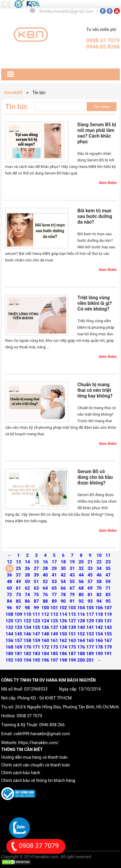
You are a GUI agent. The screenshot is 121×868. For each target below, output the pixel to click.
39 (36, 575)
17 (54, 562)
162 (63, 641)
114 (63, 614)
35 (108, 568)
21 (90, 562)
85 (18, 601)
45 (90, 575)
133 (19, 627)
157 (19, 641)
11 (108, 555)
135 (36, 627)
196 (45, 660)
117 (90, 614)
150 (63, 634)
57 (90, 582)
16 (45, 562)
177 (90, 647)
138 (63, 627)
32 (81, 568)
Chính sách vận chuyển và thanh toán (36, 765)
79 (72, 595)
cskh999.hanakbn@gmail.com (42, 734)
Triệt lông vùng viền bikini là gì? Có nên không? (95, 303)
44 (81, 575)
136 (45, 627)
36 (9, 575)
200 (81, 660)
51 (36, 582)
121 (19, 621)
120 (10, 621)
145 (19, 634)
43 (72, 575)
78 (63, 595)
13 (18, 562)
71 (108, 588)
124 (45, 621)
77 (54, 595)
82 (99, 595)
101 (54, 608)
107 (108, 608)
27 (36, 568)
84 (9, 601)
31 (72, 568)
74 (27, 595)
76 (45, 595)
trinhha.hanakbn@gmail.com (67, 11)
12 (9, 562)
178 (99, 647)
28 (45, 568)
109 (19, 614)
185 (54, 654)
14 (27, 562)
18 (63, 562)
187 (72, 654)
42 (63, 575)
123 (36, 621)
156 (10, 641)
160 (45, 641)
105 (90, 608)
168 (10, 647)
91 (72, 601)
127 (72, 621)
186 (63, 654)
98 (27, 608)
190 (99, 654)
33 (90, 568)
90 (63, 601)
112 (45, 614)
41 (54, 575)
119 (108, 614)
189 (90, 654)
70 (99, 588)
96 (9, 608)
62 (27, 588)
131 (108, 621)
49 (18, 582)
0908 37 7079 (29, 716)
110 (27, 614)
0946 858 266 (52, 725)
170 (27, 647)
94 (99, 601)
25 (18, 568)
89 (54, 601)
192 (10, 660)
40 (45, 575)
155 (108, 634)
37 (18, 575)
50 (27, 582)
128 (81, 621)
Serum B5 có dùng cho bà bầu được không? (95, 477)
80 (81, 595)
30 (63, 568)
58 (99, 582)
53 (54, 582)
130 (99, 621)
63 (36, 588)
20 (81, 562)
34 (99, 568)
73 (18, 595)
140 (81, 627)
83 (108, 595)
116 (81, 614)
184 (45, 654)
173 (54, 647)
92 (81, 601)
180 (10, 654)
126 (63, 621)
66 (63, 588)
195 (36, 660)
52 (45, 582)
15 (36, 562)
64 (45, 588)
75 (36, 595)
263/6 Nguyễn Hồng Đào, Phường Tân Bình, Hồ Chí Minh (67, 707)
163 (72, 641)
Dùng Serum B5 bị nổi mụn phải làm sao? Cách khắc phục (97, 133)
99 (36, 608)
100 (45, 608)
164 (81, 641)
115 (72, 614)
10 (99, 555)
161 (54, 641)
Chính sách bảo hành (21, 773)
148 (45, 634)
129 (90, 621)
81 (90, 595)
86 (27, 601)
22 (99, 562)
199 (72, 660)
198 (63, 660)
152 (81, 634)
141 (90, 627)
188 (81, 654)
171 (36, 647)
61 (18, 588)
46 (99, 575)
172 (45, 647)
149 (54, 634)
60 (9, 588)
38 (27, 575)
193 (19, 660)
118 (99, 614)
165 (90, 641)
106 (99, 608)
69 (90, 588)
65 (54, 588)
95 (108, 601)
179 (108, 647)
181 (19, 654)
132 (10, 627)
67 (72, 588)
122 (27, 621)
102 (63, 608)
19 (72, 562)
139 (72, 627)
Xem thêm (108, 183)
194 (27, 660)
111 (36, 614)
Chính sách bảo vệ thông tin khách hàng (38, 780)
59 (108, 582)
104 (81, 608)
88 (45, 601)
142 (99, 627)
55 (72, 582)
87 (36, 601)
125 (54, 621)
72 (9, 595)
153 (90, 634)
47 (108, 575)
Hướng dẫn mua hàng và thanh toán (34, 757)
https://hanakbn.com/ (39, 743)
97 (18, 608)
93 (90, 601)
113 (54, 614)
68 (81, 588)
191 (108, 654)
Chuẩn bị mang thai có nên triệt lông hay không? (95, 390)
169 (19, 647)
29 (54, 568)
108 (10, 614)
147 (36, 634)
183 (36, 654)
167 (108, 641)
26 (27, 568)
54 (63, 582)
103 (72, 608)
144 (10, 634)
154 (99, 634)
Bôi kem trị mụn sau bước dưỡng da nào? (95, 216)
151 (72, 634)
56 (81, 582)
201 (90, 660)
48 (9, 582)
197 (54, 660)
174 (63, 647)
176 (81, 647)
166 (99, 641)
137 (54, 627)
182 (27, 654)
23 (108, 562)
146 (27, 634)
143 (108, 627)
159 (36, 641)
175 (72, 647)
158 (27, 641)
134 (27, 627)
